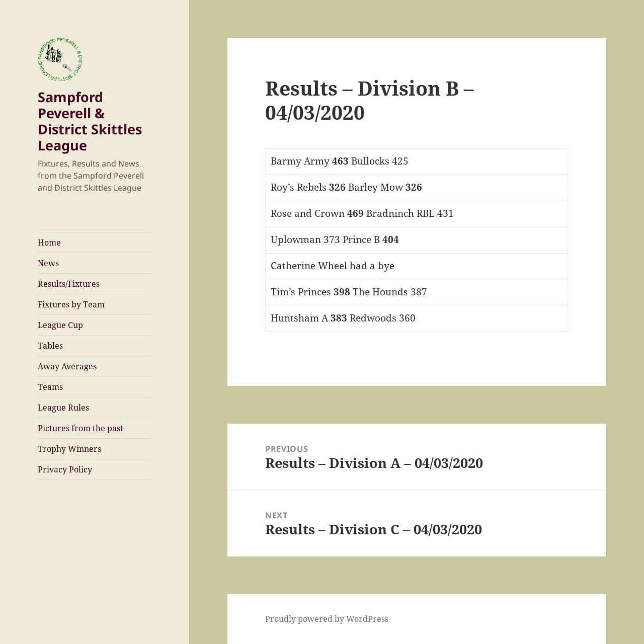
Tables (50, 346)
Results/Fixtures (69, 284)
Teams (50, 387)
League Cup (60, 325)
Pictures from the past (80, 428)
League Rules (63, 408)
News (48, 263)
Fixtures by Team (71, 304)
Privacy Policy (65, 469)
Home (49, 243)
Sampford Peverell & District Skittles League (90, 121)
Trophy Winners (69, 449)
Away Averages (67, 366)
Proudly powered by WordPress (327, 619)
